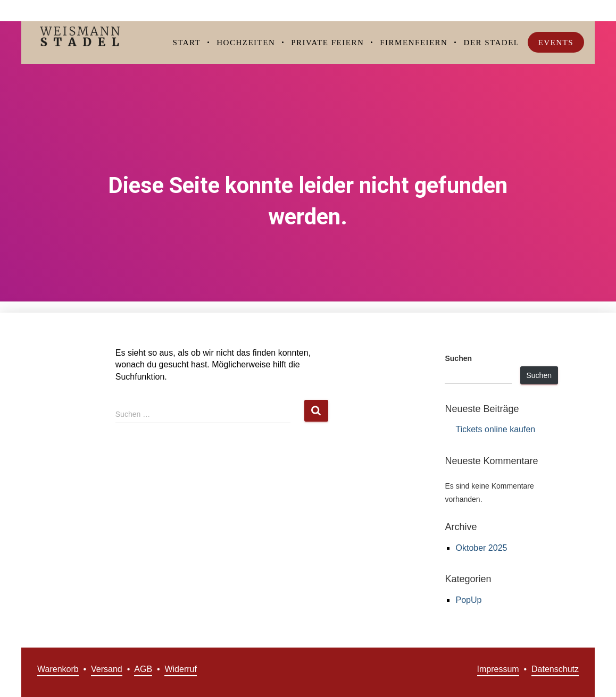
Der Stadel (491, 43)
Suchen (458, 358)
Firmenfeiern (414, 43)
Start (186, 43)
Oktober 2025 (481, 548)
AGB (143, 669)
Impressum (498, 669)
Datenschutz (555, 669)
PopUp (468, 600)
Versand (107, 669)
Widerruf (180, 669)
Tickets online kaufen (495, 429)
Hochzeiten (246, 43)
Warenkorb (58, 669)
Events (556, 43)
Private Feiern (327, 43)
